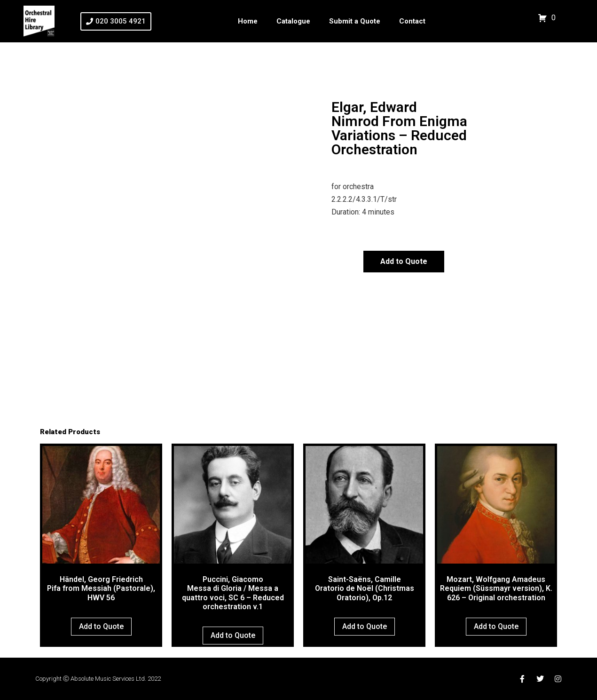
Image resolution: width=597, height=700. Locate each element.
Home (248, 21)
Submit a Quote (355, 21)
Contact (412, 21)
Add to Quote (404, 261)
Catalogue (293, 21)
